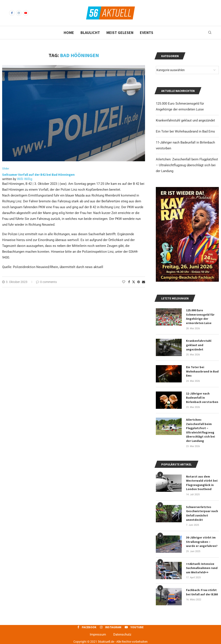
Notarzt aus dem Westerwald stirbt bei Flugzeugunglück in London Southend (202, 483)
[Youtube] (26, 13)
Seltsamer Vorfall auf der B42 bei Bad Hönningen (38, 175)
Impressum (98, 634)
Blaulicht (90, 33)
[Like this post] (124, 282)
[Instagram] (19, 13)
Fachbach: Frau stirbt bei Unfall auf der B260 (202, 592)
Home (69, 33)
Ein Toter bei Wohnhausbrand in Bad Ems (185, 131)
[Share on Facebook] (129, 282)
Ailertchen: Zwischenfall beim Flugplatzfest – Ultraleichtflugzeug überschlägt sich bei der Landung (187, 165)
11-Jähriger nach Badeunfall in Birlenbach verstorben (202, 398)
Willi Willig (25, 179)
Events (147, 33)
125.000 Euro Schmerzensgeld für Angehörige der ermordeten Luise (200, 317)
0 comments (46, 282)
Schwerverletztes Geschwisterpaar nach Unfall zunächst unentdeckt (202, 513)
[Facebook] (12, 13)
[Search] (210, 33)
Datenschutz (122, 634)
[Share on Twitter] (134, 282)
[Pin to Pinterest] (139, 282)
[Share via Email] (144, 282)
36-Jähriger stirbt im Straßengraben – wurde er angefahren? (202, 542)
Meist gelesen (120, 33)
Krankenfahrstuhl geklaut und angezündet (185, 120)
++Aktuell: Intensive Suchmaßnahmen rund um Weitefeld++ (202, 568)
